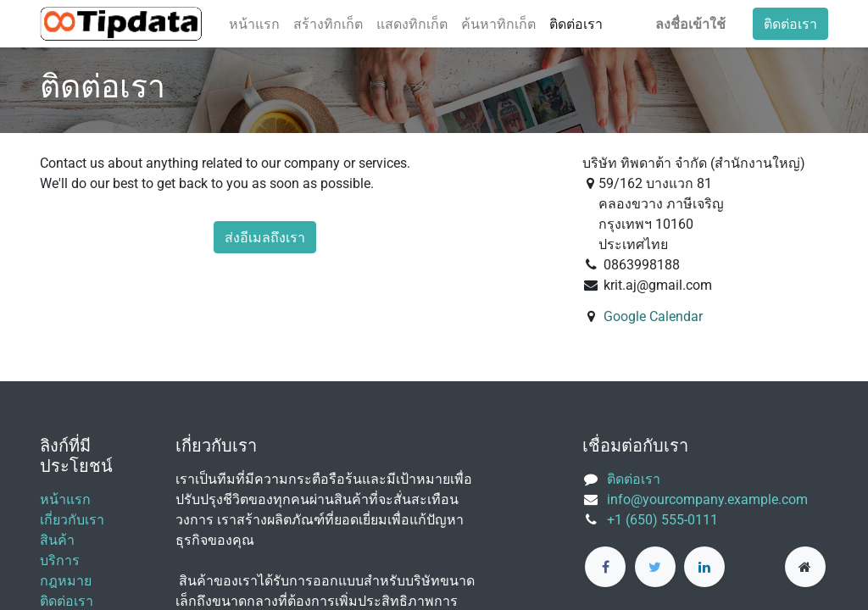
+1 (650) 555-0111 (662, 520)
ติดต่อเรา (790, 24)
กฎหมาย (66, 581)
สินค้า (57, 540)
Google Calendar (653, 316)
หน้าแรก (65, 499)
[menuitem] (254, 24)
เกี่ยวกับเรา (72, 520)
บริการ (60, 560)
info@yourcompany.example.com (707, 499)
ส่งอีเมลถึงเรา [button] (265, 237)
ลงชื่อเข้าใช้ (690, 24)
